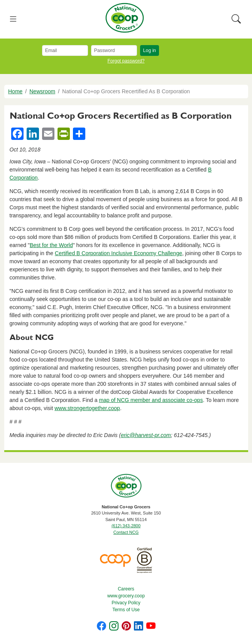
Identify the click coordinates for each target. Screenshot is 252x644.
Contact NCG (126, 532)
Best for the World (51, 245)
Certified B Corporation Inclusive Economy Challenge (118, 253)
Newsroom (42, 91)
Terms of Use (126, 610)
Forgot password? (126, 61)
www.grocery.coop (126, 596)
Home (15, 91)
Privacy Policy (126, 603)
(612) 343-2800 (126, 526)
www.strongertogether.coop (87, 408)
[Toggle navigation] (13, 19)
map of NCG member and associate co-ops (151, 400)
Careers (126, 589)
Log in (150, 50)
